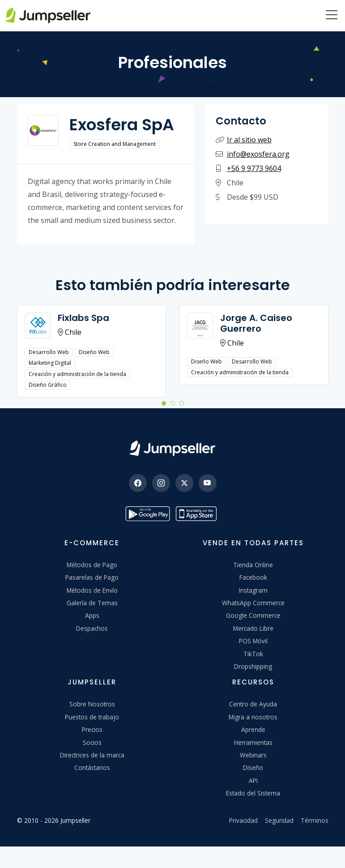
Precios (92, 729)
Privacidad (243, 820)
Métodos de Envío (92, 590)
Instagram (253, 590)
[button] (164, 403)
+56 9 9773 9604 (254, 168)
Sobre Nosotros (92, 704)
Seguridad (279, 820)
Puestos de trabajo (92, 717)
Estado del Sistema (253, 793)
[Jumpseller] (172, 448)
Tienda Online (253, 565)
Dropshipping (253, 666)
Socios (92, 742)
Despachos (92, 628)
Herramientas (253, 742)
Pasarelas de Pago (92, 577)
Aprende (253, 729)
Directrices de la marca (92, 755)
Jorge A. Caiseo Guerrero (256, 323)
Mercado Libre (253, 628)
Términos (315, 820)
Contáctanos (92, 768)
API (253, 780)
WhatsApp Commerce (253, 603)
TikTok (253, 654)
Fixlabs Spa (83, 318)
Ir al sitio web (249, 140)
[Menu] (332, 16)
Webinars (253, 755)
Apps (92, 615)
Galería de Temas (92, 603)
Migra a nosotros (253, 717)
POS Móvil (253, 641)
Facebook (253, 577)
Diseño (253, 768)
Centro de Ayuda (253, 704)
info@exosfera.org (258, 154)
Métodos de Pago (92, 565)
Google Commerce (253, 615)
